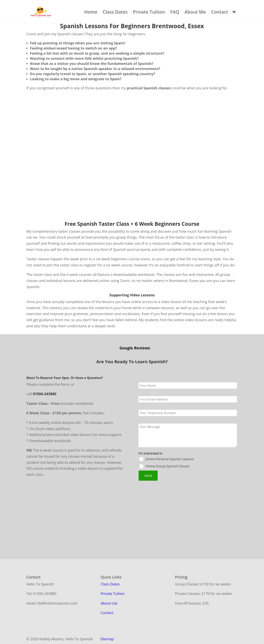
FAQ (175, 13)
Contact (220, 13)
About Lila (109, 589)
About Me (195, 13)
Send (148, 462)
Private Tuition (149, 13)
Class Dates (115, 13)
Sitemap (107, 625)
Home (91, 13)
